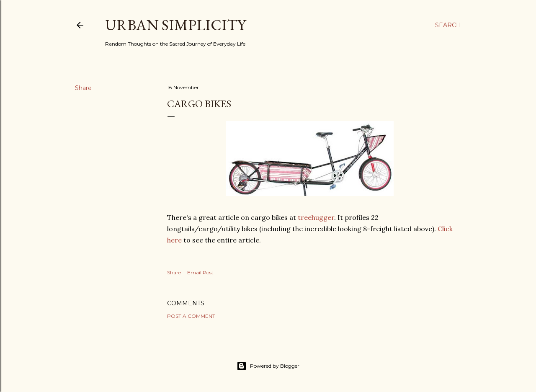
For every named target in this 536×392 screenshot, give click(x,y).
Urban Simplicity (175, 25)
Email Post (200, 272)
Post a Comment (191, 316)
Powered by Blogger (268, 366)
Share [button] (83, 88)
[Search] (448, 25)
